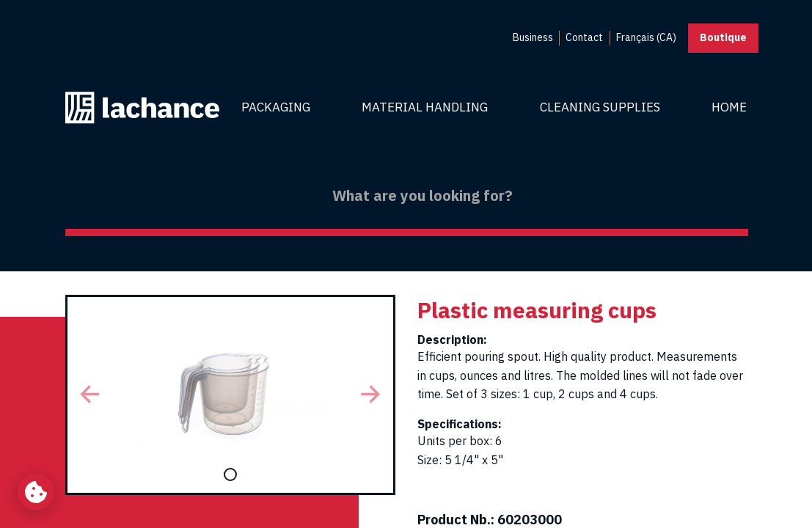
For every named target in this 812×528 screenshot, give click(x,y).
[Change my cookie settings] (36, 492)
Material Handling (425, 107)
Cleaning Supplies (600, 107)
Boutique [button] (723, 37)
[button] (90, 395)
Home (729, 107)
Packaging (276, 107)
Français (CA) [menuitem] (646, 37)
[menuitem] (533, 38)
